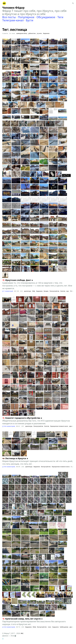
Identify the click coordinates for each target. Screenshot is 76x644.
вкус (68, 291)
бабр (34, 291)
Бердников (46, 33)
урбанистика (32, 33)
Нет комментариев (9, 426)
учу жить (39, 33)
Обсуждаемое (46, 17)
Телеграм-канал (13, 20)
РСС (22, 633)
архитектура (27, 291)
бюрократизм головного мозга (59, 426)
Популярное (26, 17)
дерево (71, 426)
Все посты (9, 17)
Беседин (46, 291)
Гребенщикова (64, 627)
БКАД (34, 627)
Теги (60, 17)
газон (49, 627)
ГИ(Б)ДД (72, 291)
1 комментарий (8, 291)
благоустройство (54, 291)
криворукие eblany (22, 33)
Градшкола (55, 627)
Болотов (63, 291)
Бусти (30, 20)
